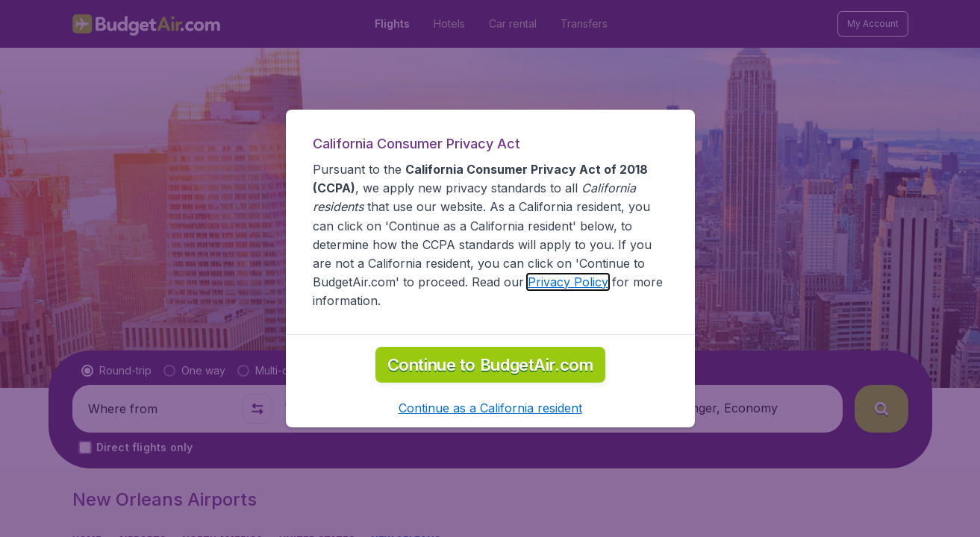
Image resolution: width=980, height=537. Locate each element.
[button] (490, 408)
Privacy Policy (568, 282)
